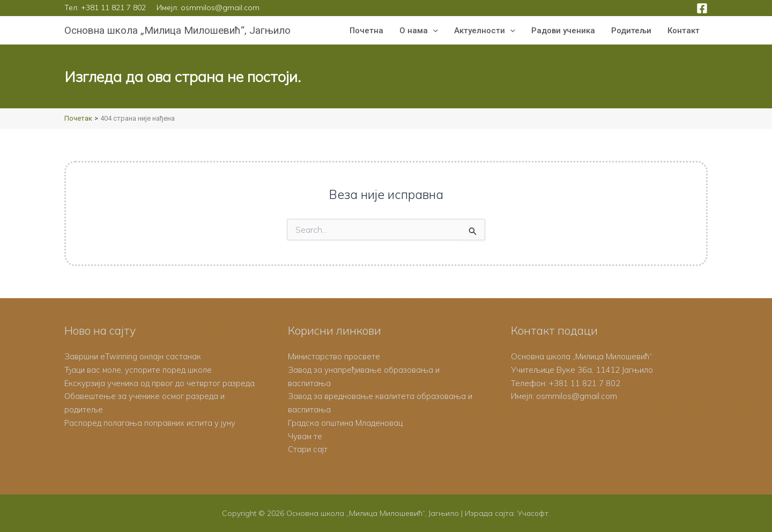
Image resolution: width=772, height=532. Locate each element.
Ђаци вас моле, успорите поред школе (138, 370)
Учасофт (533, 513)
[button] (433, 31)
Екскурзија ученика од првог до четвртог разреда (160, 383)
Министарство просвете (334, 356)
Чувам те (305, 436)
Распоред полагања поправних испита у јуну (150, 423)
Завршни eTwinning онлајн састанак (133, 356)
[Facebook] (702, 8)
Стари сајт (308, 449)
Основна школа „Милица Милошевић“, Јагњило (177, 30)
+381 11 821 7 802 (113, 8)
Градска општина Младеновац (345, 423)
